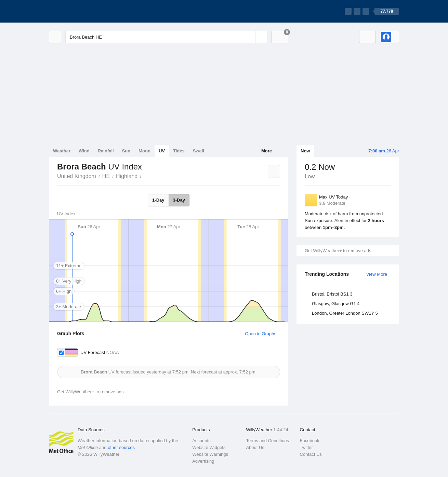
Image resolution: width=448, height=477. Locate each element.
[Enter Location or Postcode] (166, 37)
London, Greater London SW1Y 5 (345, 313)
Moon (144, 151)
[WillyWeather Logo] (81, 11)
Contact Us (311, 454)
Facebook (310, 441)
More (267, 151)
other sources (121, 447)
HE (106, 176)
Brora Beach (145, 176)
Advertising (203, 461)
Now (305, 151)
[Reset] (249, 37)
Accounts (201, 441)
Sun (126, 151)
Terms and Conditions (267, 441)
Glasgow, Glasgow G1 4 (336, 304)
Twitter (306, 447)
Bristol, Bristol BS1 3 (332, 294)
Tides (179, 151)
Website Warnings (210, 454)
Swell (199, 151)
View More (377, 274)
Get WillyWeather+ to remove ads (338, 251)
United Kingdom (77, 176)
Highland (127, 176)
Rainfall (106, 151)
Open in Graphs (261, 334)
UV (162, 151)
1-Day (158, 200)
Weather (62, 151)
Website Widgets (209, 447)
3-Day (179, 200)
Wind (84, 151)
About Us (255, 447)
